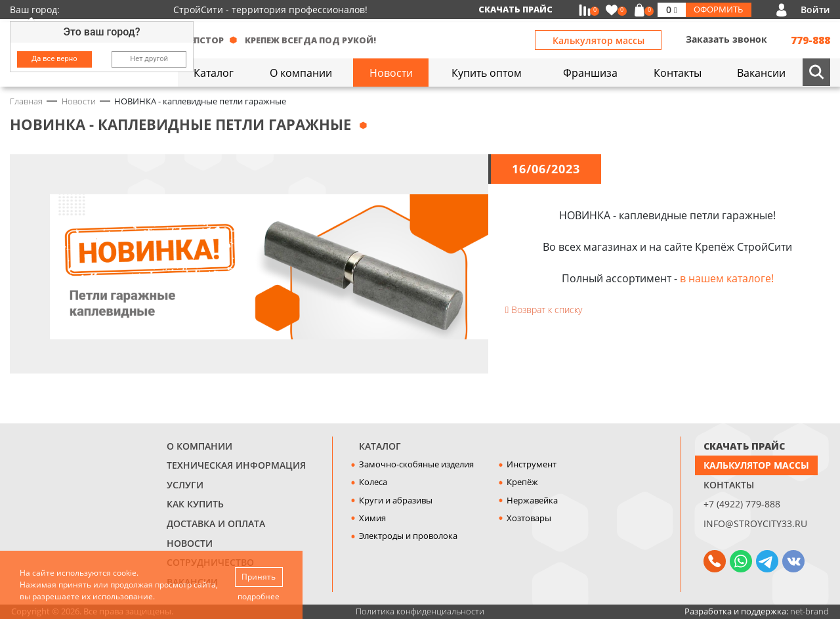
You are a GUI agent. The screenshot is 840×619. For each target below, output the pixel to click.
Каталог (380, 446)
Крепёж (522, 482)
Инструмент (532, 464)
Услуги (185, 485)
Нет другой (149, 59)
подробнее (259, 596)
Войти (815, 10)
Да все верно (54, 59)
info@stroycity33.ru (755, 523)
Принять (259, 577)
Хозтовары (529, 518)
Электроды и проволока (408, 536)
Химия (372, 518)
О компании (199, 446)
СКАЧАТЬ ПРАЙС (744, 446)
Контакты (729, 485)
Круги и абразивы (396, 500)
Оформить (718, 9)
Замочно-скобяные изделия (416, 464)
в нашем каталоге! (727, 278)
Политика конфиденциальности (420, 611)
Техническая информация (236, 465)
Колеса (373, 482)
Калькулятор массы (598, 40)
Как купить (195, 504)
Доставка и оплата (216, 523)
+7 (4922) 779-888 (742, 504)
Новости (190, 543)
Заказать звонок (726, 39)
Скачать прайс (515, 9)
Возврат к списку (544, 309)
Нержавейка (532, 500)
